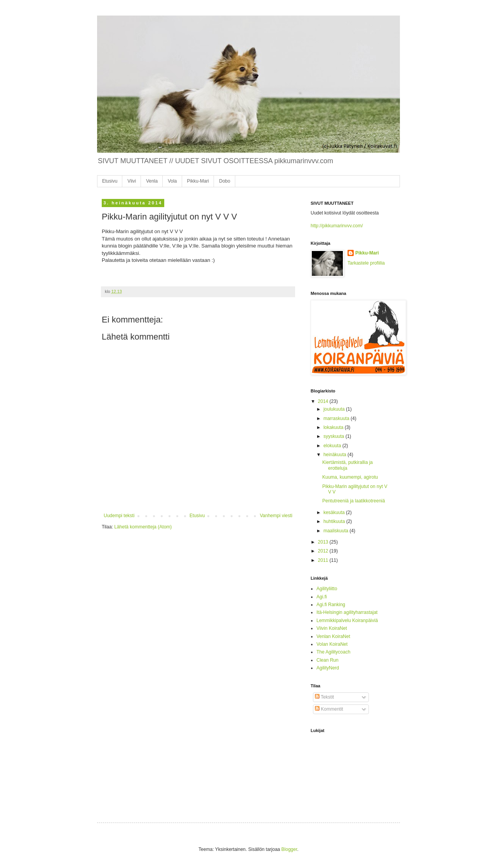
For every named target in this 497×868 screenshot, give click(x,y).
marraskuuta (337, 418)
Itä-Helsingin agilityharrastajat (347, 612)
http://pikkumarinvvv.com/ (337, 226)
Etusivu (110, 181)
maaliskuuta (336, 531)
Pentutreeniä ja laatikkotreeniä (354, 501)
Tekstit (324, 697)
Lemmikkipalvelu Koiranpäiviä (347, 620)
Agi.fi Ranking (331, 605)
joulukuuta (335, 409)
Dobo (225, 181)
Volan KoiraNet (332, 644)
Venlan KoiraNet (333, 636)
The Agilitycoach (333, 652)
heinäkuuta (335, 455)
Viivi (132, 181)
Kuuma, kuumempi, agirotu (350, 477)
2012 (324, 551)
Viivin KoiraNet (332, 628)
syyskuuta (335, 436)
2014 (324, 401)
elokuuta (333, 446)
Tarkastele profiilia (366, 263)
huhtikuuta (335, 521)
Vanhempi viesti (276, 516)
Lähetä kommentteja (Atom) (143, 527)
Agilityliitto (327, 589)
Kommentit (329, 709)
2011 (324, 560)
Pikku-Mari (198, 181)
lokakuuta (334, 427)
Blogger (289, 849)
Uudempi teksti (119, 516)
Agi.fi (322, 597)
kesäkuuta (335, 512)
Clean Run (328, 660)
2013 (324, 542)
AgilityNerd (328, 668)
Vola (172, 181)
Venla (152, 181)
